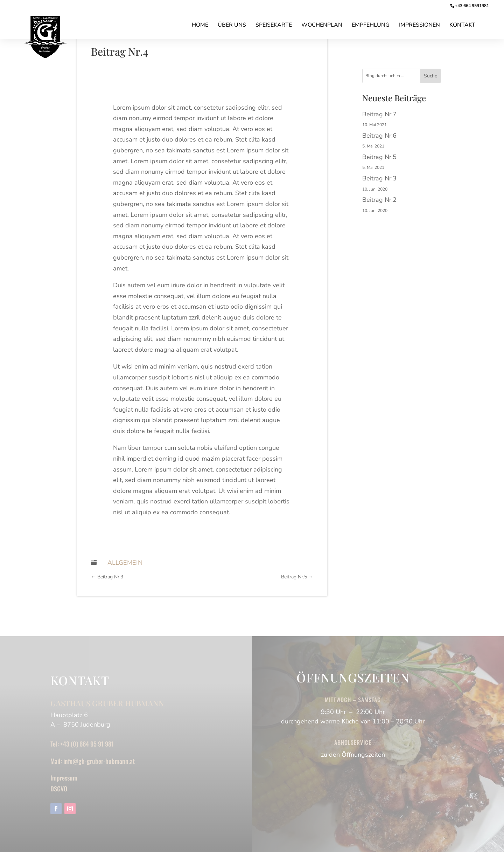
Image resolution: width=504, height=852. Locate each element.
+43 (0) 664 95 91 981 (87, 744)
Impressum (64, 778)
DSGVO (59, 789)
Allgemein (125, 563)
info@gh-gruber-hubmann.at (99, 761)
